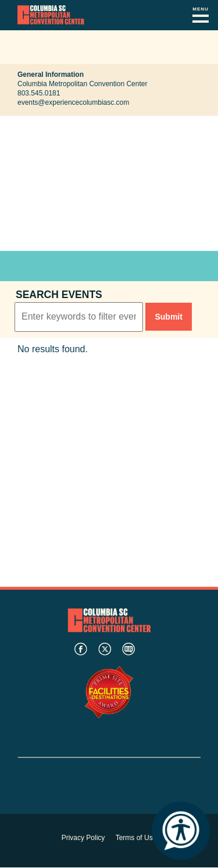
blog (128, 649)
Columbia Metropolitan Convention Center (51, 15)
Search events (59, 295)
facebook (81, 649)
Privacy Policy (83, 838)
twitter (105, 649)
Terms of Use (136, 838)
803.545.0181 (39, 93)
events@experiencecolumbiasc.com (73, 102)
